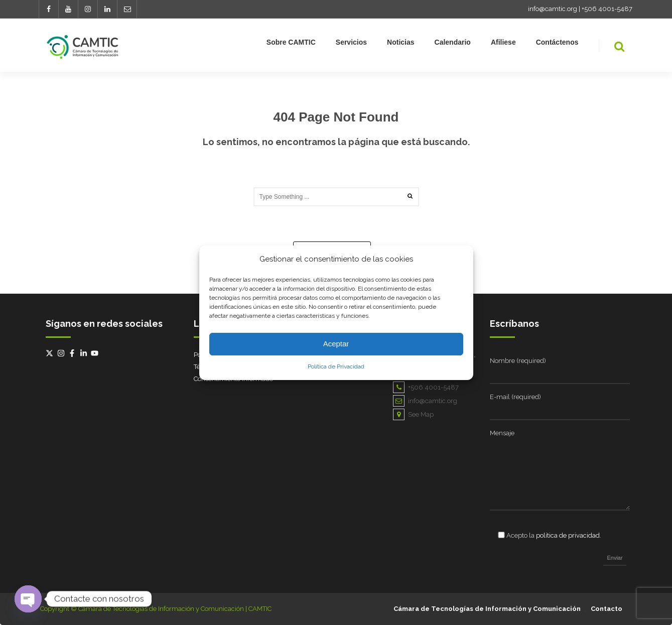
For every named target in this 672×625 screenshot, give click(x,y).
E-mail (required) (515, 397)
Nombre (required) (518, 361)
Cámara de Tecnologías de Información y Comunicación (487, 609)
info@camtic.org (553, 9)
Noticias (400, 44)
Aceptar (336, 344)
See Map (413, 414)
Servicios (351, 44)
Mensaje (502, 433)
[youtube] (96, 353)
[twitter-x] (51, 353)
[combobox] (336, 197)
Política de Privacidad (336, 366)
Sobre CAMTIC (291, 44)
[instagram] (62, 353)
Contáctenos (557, 44)
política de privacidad (568, 535)
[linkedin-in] (85, 353)
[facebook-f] (73, 353)
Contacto (607, 609)
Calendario (453, 44)
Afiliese (503, 44)
